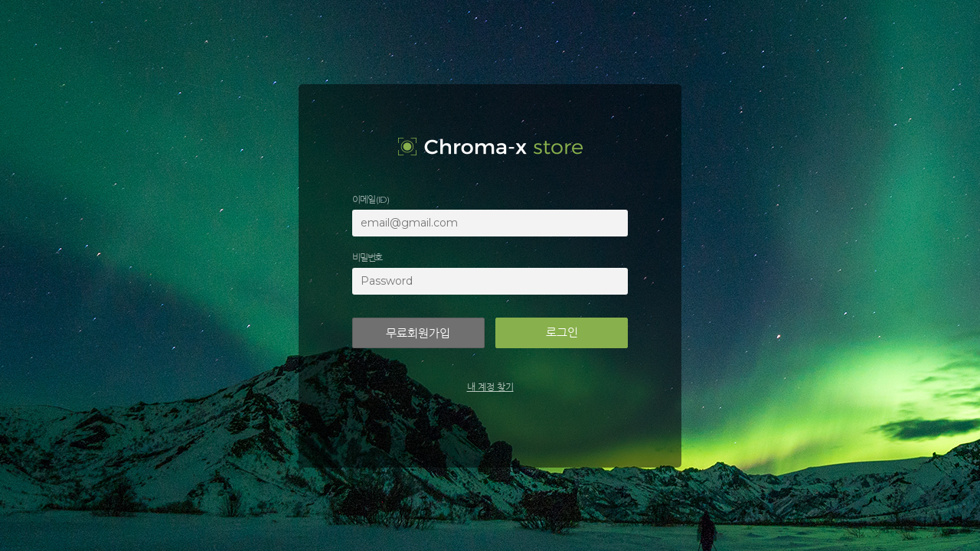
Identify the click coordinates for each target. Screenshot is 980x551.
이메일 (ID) (370, 199)
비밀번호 (367, 258)
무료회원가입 (418, 333)
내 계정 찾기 (490, 387)
